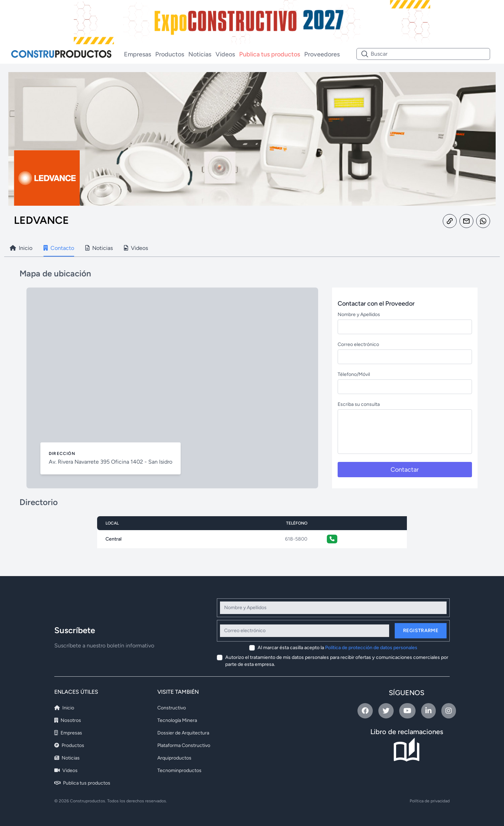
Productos (170, 54)
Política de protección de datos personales (371, 648)
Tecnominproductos (179, 770)
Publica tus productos (270, 54)
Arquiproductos (174, 758)
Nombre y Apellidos (359, 314)
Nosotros (68, 720)
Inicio (64, 708)
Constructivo (172, 708)
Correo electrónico (358, 344)
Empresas (137, 54)
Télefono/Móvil (354, 374)
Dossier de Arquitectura (183, 733)
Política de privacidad (430, 801)
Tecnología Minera (177, 720)
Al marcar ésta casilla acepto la (337, 648)
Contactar (405, 470)
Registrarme (421, 631)
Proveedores (322, 54)
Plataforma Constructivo (184, 745)
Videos (225, 54)
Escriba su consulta (359, 404)
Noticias (200, 54)
